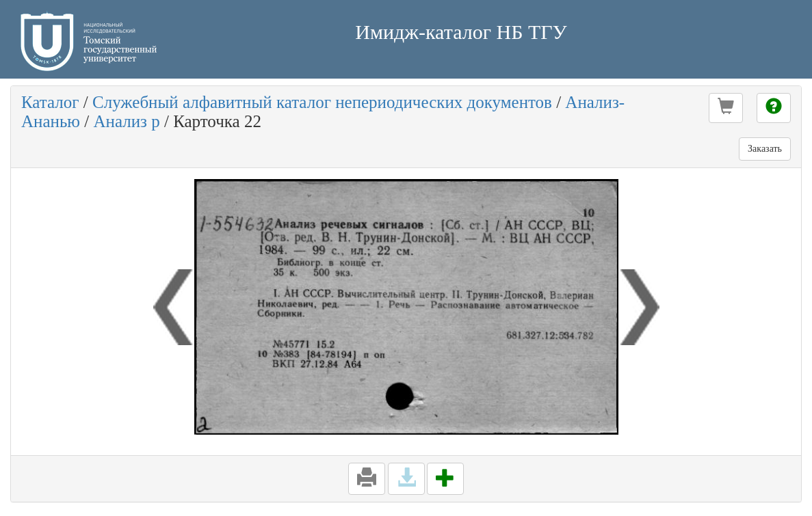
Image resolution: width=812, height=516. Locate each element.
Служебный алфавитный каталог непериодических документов (322, 102)
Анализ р (126, 121)
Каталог (50, 102)
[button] (726, 108)
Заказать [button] (765, 149)
